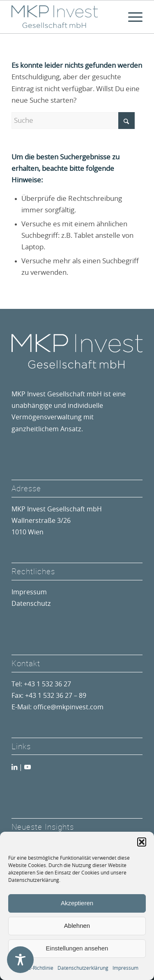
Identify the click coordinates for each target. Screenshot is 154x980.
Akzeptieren (77, 903)
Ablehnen (77, 926)
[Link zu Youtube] (28, 767)
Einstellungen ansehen (77, 948)
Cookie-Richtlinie (34, 968)
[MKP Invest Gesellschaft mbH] (64, 17)
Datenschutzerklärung (83, 968)
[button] (142, 842)
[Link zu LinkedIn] (14, 767)
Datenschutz (31, 604)
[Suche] (73, 121)
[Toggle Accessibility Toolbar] (20, 960)
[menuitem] (131, 17)
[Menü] (131, 17)
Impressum (125, 968)
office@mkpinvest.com (68, 707)
